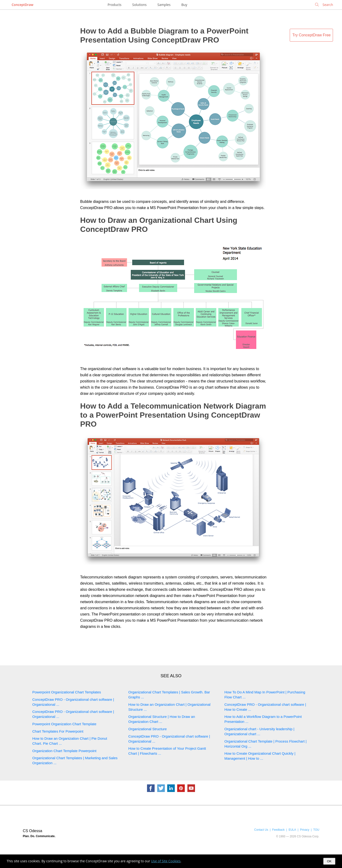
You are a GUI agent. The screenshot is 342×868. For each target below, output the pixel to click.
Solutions (139, 5)
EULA (292, 830)
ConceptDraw (22, 5)
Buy (184, 5)
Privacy (305, 830)
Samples (164, 5)
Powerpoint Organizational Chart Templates (67, 692)
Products (114, 5)
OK (329, 861)
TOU (316, 830)
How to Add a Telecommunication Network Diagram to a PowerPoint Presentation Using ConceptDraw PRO (173, 415)
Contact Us (261, 830)
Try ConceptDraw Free (311, 35)
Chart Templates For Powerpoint (58, 731)
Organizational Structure (147, 729)
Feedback (278, 830)
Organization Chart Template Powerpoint (64, 751)
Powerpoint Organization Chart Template (64, 724)
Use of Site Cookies (166, 861)
